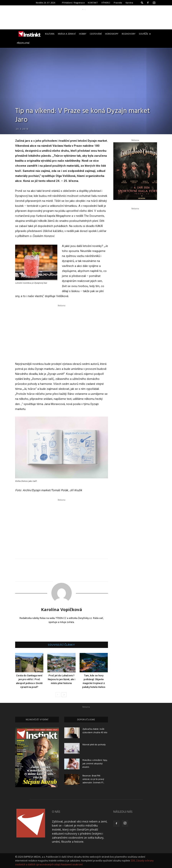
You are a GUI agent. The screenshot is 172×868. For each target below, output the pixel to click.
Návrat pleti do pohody (94, 745)
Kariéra (129, 3)
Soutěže (145, 34)
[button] (142, 3)
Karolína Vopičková (62, 609)
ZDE (133, 861)
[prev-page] (58, 695)
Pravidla (118, 3)
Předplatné (23, 43)
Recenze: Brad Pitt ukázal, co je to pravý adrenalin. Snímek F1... (93, 779)
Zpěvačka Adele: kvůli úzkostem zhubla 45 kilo (95, 731)
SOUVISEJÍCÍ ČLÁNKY (61, 645)
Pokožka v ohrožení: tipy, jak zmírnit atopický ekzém (95, 764)
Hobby (83, 34)
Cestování (96, 34)
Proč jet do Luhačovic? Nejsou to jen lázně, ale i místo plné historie (61, 679)
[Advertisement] (86, 18)
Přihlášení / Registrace (73, 3)
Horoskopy (112, 34)
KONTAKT (93, 3)
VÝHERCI (106, 3)
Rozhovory (129, 34)
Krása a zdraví (67, 34)
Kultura (50, 34)
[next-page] (64, 695)
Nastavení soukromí (72, 864)
